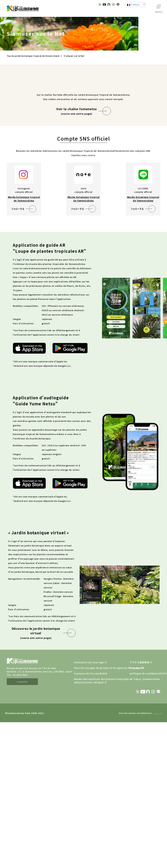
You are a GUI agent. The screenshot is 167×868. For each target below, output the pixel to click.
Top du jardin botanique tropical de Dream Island (33, 56)
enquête (22, 745)
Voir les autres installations (135, 777)
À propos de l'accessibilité (91, 737)
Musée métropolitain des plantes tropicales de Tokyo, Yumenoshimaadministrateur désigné (93, 744)
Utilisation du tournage (89, 726)
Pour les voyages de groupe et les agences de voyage (93, 731)
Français (133, 5)
